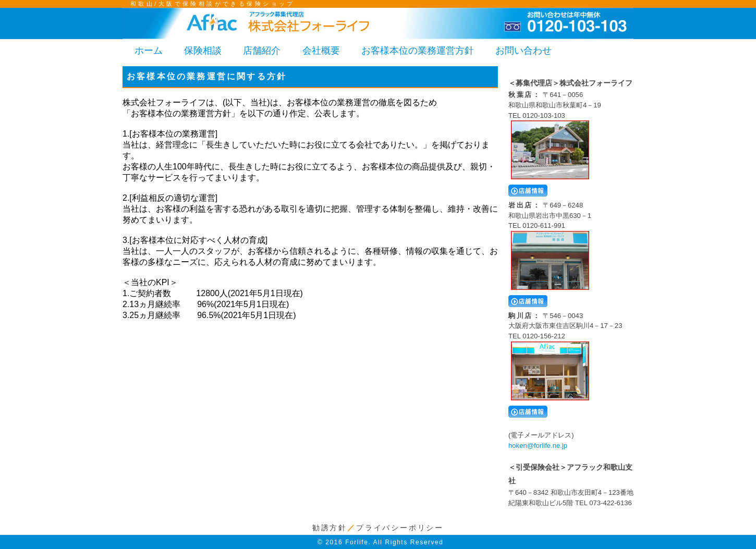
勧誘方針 (330, 528)
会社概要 (321, 51)
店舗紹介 (262, 51)
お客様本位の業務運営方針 (418, 51)
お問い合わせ (523, 51)
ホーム (149, 51)
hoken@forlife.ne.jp (538, 446)
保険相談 (203, 51)
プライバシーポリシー (400, 528)
